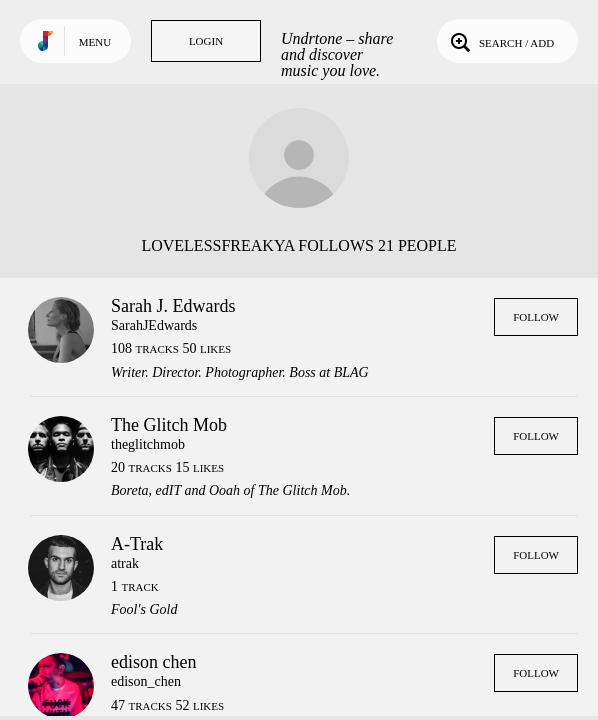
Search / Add (500, 41)
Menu (95, 42)
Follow (536, 317)
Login (206, 41)
